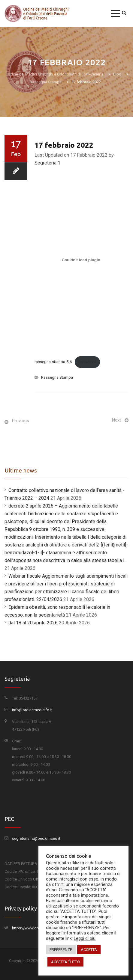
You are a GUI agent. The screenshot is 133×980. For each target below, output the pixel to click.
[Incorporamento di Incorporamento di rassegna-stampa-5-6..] (82, 260)
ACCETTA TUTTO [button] (65, 962)
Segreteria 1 (47, 163)
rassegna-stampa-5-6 (53, 362)
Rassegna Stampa (57, 377)
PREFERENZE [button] (61, 950)
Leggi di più (85, 938)
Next (116, 420)
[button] (116, 13)
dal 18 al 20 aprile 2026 (33, 623)
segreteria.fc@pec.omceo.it (36, 838)
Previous (21, 421)
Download (87, 362)
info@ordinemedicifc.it (32, 710)
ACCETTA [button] (89, 950)
